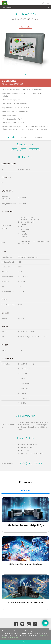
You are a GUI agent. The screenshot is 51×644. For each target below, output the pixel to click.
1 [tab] (26, 75)
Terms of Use (14, 637)
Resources (39, 137)
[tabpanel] (25, 50)
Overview (12, 137)
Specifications (26, 137)
